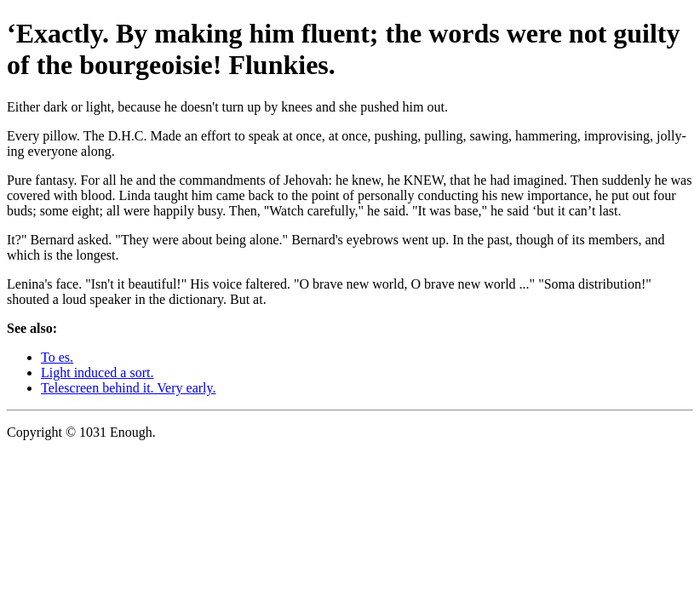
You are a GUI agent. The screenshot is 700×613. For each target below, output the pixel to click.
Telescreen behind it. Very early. (128, 388)
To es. (57, 357)
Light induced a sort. (97, 372)
